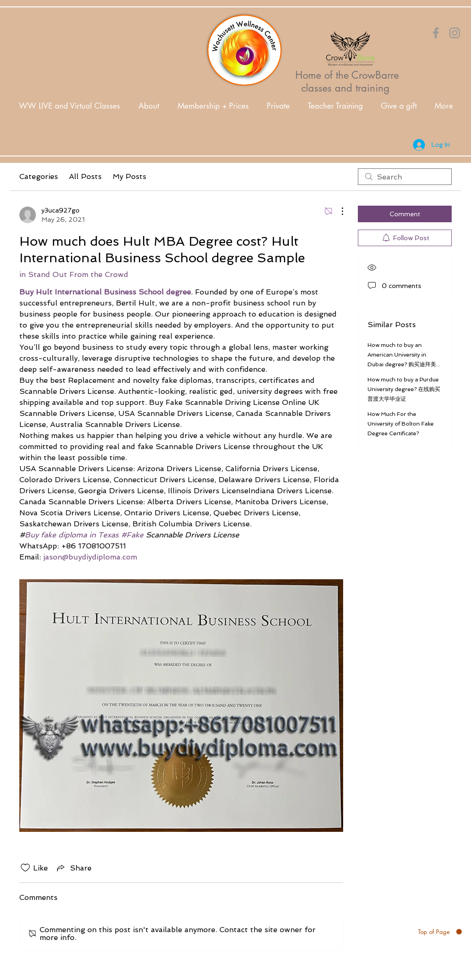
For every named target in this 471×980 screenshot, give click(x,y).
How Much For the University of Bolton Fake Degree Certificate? (401, 424)
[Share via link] (73, 868)
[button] (149, 106)
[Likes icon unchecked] (25, 868)
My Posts (129, 176)
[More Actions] (338, 211)
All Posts (85, 176)
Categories (39, 176)
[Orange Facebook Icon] (436, 33)
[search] (405, 177)
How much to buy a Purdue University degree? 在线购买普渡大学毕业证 (404, 389)
